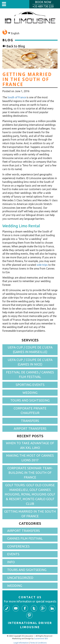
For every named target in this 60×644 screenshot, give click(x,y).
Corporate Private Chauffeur (30, 411)
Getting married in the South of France (30, 514)
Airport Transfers (30, 428)
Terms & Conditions (38, 643)
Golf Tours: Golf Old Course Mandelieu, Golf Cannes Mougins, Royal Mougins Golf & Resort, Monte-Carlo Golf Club (30, 494)
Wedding (30, 393)
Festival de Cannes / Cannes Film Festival (30, 375)
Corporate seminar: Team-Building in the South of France (30, 473)
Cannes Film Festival (25, 538)
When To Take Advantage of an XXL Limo (30, 445)
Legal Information (21, 643)
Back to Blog (14, 46)
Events (13, 554)
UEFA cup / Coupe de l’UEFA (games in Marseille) (30, 350)
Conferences (18, 546)
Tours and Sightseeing (30, 400)
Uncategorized (20, 578)
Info (11, 562)
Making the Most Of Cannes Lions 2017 (30, 458)
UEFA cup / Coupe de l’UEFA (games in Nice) (30, 362)
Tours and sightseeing (27, 570)
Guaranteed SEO (41, 639)
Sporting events (30, 385)
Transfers (30, 421)
